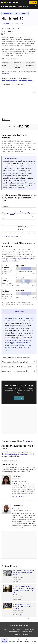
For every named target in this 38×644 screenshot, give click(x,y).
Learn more (5, 74)
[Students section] (4, 641)
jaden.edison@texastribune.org (21, 511)
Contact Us (17, 629)
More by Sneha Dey (18, 496)
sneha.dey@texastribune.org (21, 481)
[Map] (19, 104)
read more (25, 454)
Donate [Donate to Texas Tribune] (33, 3)
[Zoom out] (34, 91)
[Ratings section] (34, 641)
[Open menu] (2, 3)
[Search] (36, 6)
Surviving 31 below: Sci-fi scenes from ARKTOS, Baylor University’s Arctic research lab (24, 590)
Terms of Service (13, 632)
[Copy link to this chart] (35, 195)
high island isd (23, 6)
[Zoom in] (34, 88)
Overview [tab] (5, 24)
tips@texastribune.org (10, 454)
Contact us (28, 441)
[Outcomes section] (19, 641)
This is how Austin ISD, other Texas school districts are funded (24, 573)
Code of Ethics (27, 632)
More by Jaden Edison (19, 528)
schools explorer (8, 6)
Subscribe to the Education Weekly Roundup (18, 80)
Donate (26, 634)
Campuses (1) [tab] (18, 24)
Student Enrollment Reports (14, 236)
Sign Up (19, 398)
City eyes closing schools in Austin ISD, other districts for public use (24, 606)
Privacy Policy (16, 634)
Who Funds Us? (29, 629)
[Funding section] (26, 641)
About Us (7, 629)
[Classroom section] (12, 641)
